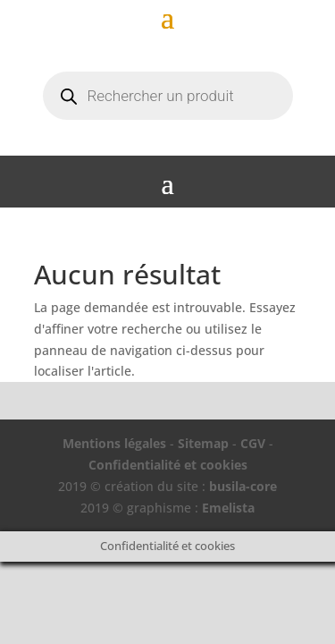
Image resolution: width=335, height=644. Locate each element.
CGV (253, 443)
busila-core (243, 486)
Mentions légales (114, 443)
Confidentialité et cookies (168, 465)
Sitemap (203, 443)
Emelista (228, 508)
